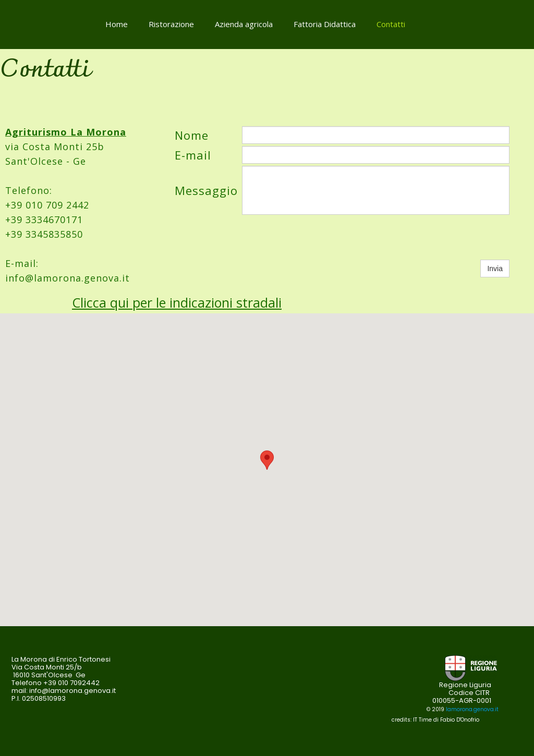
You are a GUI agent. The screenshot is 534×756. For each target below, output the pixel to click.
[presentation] (321, 237)
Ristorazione (171, 24)
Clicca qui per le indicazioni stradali (177, 302)
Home (117, 24)
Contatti (391, 24)
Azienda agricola (244, 24)
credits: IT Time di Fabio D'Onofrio (435, 720)
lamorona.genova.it (472, 709)
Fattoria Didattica (325, 24)
